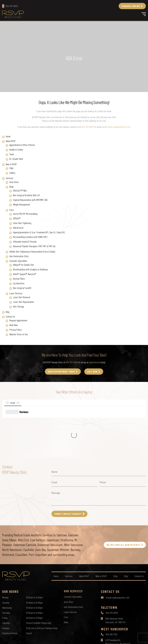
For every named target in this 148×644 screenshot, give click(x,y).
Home (8, 136)
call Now (92, 372)
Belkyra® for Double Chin (23, 265)
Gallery (12, 173)
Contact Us (10, 316)
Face (11, 210)
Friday (5, 568)
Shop (115, 526)
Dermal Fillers (19, 279)
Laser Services (16, 293)
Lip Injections (19, 283)
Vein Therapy (18, 306)
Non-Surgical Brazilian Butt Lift (26, 195)
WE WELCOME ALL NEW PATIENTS (123, 495)
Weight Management (21, 204)
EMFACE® (17, 218)
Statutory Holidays (10, 583)
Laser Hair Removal (22, 297)
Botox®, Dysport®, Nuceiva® (24, 274)
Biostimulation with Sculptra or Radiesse (30, 269)
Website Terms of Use (19, 334)
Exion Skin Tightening (22, 223)
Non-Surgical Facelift (22, 288)
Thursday (6, 563)
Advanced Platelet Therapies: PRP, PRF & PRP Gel (34, 246)
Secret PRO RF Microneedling (25, 214)
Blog (8, 312)
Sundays (6, 578)
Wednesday (7, 558)
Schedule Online (131, 6)
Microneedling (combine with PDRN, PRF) (30, 237)
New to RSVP (11, 164)
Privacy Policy (15, 330)
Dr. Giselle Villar (16, 159)
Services (10, 178)
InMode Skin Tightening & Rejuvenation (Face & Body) (32, 252)
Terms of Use (76, 639)
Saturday (6, 573)
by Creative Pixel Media (137, 639)
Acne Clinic (14, 182)
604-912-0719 (112, 584)
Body (11, 187)
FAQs (11, 168)
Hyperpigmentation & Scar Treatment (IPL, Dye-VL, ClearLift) (39, 232)
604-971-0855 (88, 127)
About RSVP (11, 141)
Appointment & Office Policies (22, 145)
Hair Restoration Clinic (19, 256)
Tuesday (6, 553)
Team (12, 154)
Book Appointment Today (61, 372)
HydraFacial (18, 228)
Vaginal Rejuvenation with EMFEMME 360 (30, 200)
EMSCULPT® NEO (20, 191)
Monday (5, 547)
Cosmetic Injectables (18, 261)
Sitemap (87, 639)
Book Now (14, 325)
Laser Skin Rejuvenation (23, 302)
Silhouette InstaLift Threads (25, 242)
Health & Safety (16, 150)
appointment (94, 362)
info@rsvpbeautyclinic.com (119, 127)
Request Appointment (18, 320)
